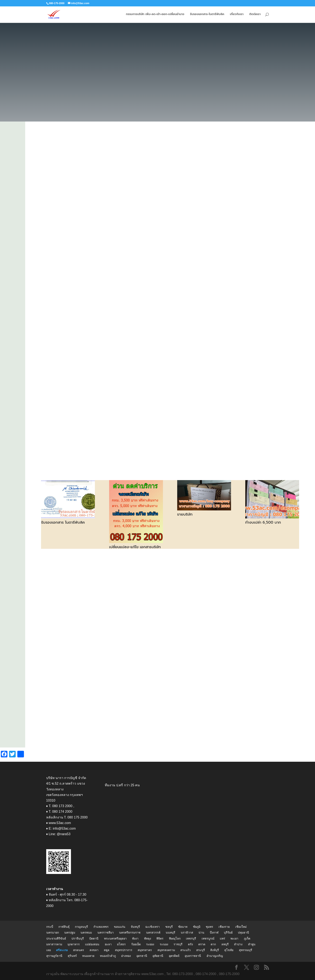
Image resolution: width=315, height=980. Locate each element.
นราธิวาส (187, 933)
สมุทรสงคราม (166, 950)
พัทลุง (147, 939)
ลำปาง (238, 944)
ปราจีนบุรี (78, 939)
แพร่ (222, 939)
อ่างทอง (126, 956)
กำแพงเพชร (101, 927)
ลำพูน (252, 944)
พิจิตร (160, 939)
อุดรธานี (142, 956)
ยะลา (108, 944)
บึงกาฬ (214, 933)
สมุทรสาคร (145, 950)
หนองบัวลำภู (108, 956)
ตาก (213, 944)
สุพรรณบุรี (245, 950)
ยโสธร (121, 944)
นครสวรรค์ (153, 933)
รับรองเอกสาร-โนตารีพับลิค (207, 15)
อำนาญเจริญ (215, 956)
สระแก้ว (185, 950)
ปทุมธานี (243, 933)
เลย (48, 950)
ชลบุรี (169, 927)
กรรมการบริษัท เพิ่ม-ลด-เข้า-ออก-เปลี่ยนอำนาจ (155, 15)
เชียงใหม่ (241, 927)
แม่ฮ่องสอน (92, 944)
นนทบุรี (170, 933)
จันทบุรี (135, 927)
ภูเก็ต (247, 939)
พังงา (135, 939)
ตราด (202, 944)
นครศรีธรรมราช (130, 933)
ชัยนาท (183, 927)
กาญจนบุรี (81, 927)
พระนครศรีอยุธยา (115, 939)
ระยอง (150, 944)
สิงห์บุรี (215, 950)
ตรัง (190, 944)
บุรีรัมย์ (228, 933)
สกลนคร (78, 950)
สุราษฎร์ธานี (54, 956)
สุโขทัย (229, 950)
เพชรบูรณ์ (208, 939)
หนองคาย (88, 956)
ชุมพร (209, 927)
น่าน (201, 933)
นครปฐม (70, 933)
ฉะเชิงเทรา (152, 927)
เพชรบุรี (191, 939)
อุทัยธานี (158, 956)
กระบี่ (50, 927)
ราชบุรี (178, 944)
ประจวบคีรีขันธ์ (56, 939)
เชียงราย (224, 927)
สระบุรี (201, 950)
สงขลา (94, 950)
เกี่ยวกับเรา (237, 15)
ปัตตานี (94, 939)
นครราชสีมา (106, 933)
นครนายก (52, 933)
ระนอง (164, 944)
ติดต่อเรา (255, 15)
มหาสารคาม (54, 944)
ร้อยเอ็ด (136, 944)
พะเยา (234, 939)
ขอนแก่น (120, 927)
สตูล (107, 950)
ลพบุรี (225, 944)
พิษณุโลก (175, 939)
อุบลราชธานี (193, 956)
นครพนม (86, 933)
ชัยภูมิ (197, 927)
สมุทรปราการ (124, 950)
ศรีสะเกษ (62, 950)
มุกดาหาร (74, 944)
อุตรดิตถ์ (174, 956)
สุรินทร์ (72, 956)
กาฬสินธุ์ (64, 927)
